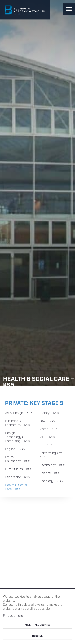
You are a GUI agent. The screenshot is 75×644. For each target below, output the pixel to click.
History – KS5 (49, 413)
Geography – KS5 (17, 477)
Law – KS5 (47, 421)
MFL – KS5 (47, 437)
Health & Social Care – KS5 (16, 487)
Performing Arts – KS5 (52, 455)
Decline (37, 636)
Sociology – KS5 (51, 481)
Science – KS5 (50, 473)
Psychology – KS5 (52, 465)
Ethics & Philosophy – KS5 (18, 459)
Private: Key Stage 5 (34, 403)
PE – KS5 (46, 445)
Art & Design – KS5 (19, 413)
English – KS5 (15, 449)
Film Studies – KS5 (19, 469)
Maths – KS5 (48, 429)
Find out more (13, 616)
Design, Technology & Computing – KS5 (17, 437)
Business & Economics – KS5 (17, 423)
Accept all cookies (38, 625)
